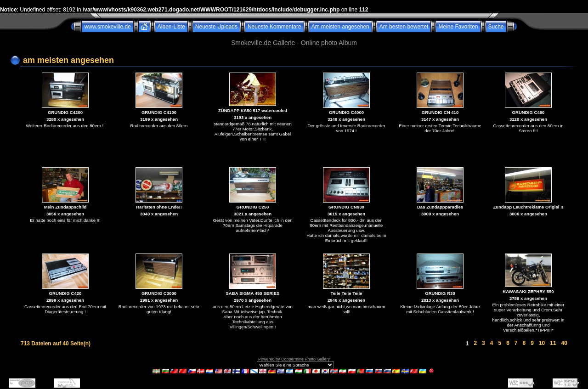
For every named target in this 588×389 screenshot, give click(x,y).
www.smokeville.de (107, 27)
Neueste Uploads (216, 27)
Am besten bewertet (404, 27)
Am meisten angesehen (340, 27)
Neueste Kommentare (274, 27)
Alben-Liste (171, 27)
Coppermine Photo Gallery (305, 359)
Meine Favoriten (458, 27)
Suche (496, 27)
